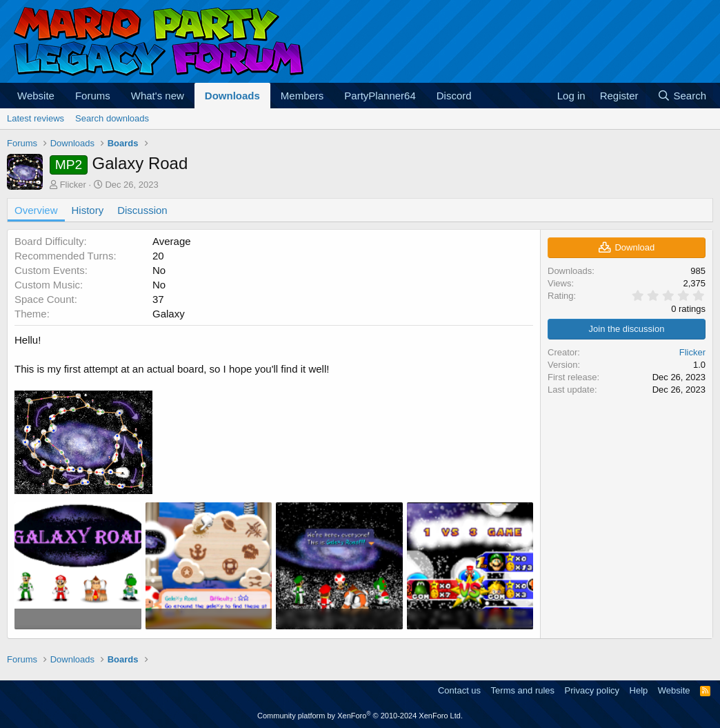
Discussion (142, 210)
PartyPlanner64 (380, 96)
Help (639, 690)
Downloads (232, 96)
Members (302, 96)
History (88, 210)
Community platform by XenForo (360, 716)
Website (36, 96)
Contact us (459, 690)
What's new (158, 96)
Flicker (73, 185)
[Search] (682, 96)
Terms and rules (523, 690)
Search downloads (112, 118)
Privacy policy (592, 690)
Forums (93, 96)
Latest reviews (36, 118)
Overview (36, 210)
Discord (454, 96)
